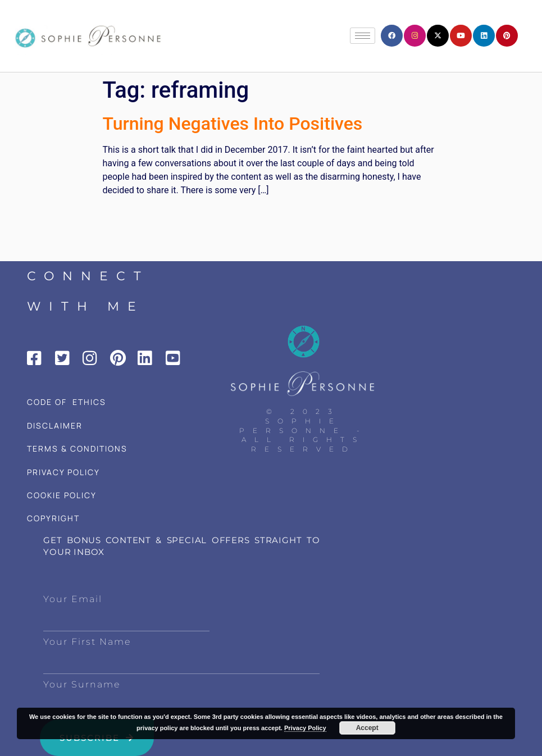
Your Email (73, 599)
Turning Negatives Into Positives (233, 124)
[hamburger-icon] (363, 36)
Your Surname (82, 684)
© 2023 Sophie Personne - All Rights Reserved (304, 430)
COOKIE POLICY (62, 495)
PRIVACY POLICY (63, 472)
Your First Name (87, 642)
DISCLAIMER (55, 425)
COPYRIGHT (53, 518)
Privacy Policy (305, 728)
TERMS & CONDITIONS (77, 448)
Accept (367, 728)
